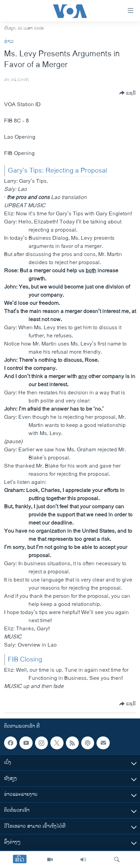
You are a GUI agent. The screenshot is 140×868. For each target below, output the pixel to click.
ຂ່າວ (9, 42)
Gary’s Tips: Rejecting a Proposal (57, 171)
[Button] (128, 93)
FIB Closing (25, 660)
